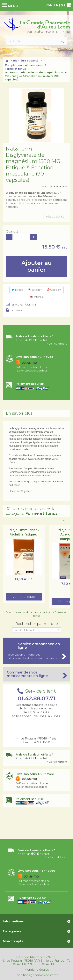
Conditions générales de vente (36, 975)
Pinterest (37, 297)
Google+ (54, 290)
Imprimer (18, 310)
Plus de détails (55, 216)
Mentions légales (36, 970)
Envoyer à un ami (24, 305)
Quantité (12, 232)
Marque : (55, 186)
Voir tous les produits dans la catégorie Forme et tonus (37, 614)
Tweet (17, 290)
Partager (35, 290)
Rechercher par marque (37, 624)
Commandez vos (36, 674)
